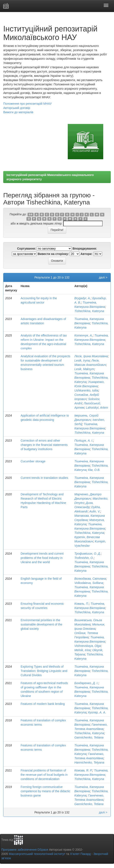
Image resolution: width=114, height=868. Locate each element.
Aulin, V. (95, 511)
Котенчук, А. (84, 335)
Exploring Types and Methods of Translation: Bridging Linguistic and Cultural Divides (44, 671)
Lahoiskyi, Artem (97, 408)
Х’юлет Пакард (80, 854)
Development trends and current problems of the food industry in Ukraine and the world (42, 558)
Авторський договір (17, 108)
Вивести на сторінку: (53, 254)
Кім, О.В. (94, 470)
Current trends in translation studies (44, 478)
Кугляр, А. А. (97, 712)
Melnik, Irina (82, 650)
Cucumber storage (33, 461)
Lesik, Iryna (82, 360)
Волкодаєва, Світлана (90, 579)
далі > (103, 277)
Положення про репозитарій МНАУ (28, 104)
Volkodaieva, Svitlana (89, 583)
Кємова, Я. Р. (83, 770)
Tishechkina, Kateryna (89, 311)
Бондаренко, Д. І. (86, 683)
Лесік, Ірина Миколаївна (91, 356)
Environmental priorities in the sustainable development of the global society (42, 624)
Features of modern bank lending (43, 704)
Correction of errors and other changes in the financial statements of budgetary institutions (44, 445)
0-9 (30, 214)
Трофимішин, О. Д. (88, 554)
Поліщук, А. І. (84, 441)
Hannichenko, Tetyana (89, 762)
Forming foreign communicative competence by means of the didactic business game (45, 791)
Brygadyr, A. (83, 298)
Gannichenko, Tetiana (89, 737)
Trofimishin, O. (84, 558)
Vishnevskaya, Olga (88, 646)
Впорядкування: (85, 249)
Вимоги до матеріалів (18, 112)
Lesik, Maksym (84, 369)
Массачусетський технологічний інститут (37, 854)
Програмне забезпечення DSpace (25, 850)
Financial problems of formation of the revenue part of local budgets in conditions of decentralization (44, 775)
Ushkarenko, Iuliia (86, 390)
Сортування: (26, 249)
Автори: (86, 254)
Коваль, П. (82, 604)
